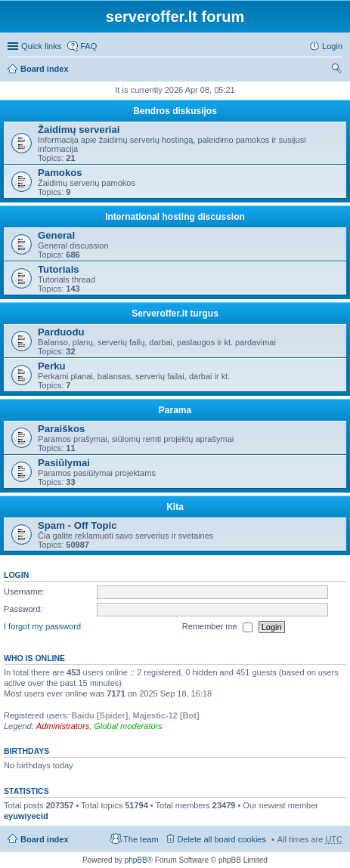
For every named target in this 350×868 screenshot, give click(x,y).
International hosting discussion (175, 217)
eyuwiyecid (26, 816)
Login (16, 575)
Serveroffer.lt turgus (175, 314)
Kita (175, 507)
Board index (45, 69)
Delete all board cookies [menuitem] (222, 839)
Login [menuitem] (332, 46)
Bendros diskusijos (175, 111)
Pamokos (60, 173)
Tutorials (59, 269)
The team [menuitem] (141, 839)
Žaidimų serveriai (79, 130)
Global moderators (128, 726)
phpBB (136, 860)
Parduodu (61, 332)
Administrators (63, 726)
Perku (52, 366)
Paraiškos (61, 429)
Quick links (41, 46)
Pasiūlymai (64, 463)
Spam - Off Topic (77, 525)
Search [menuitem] (336, 70)
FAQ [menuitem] (88, 46)
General (56, 235)
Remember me (217, 627)
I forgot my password (42, 626)
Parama (175, 410)
